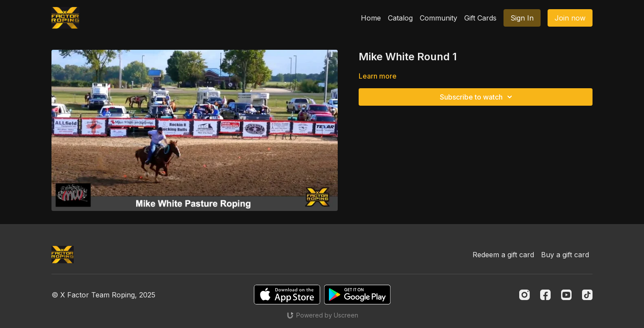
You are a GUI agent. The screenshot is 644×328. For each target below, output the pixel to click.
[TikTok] (587, 295)
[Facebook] (545, 295)
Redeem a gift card (503, 255)
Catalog (400, 18)
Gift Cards (480, 18)
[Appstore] (287, 295)
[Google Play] (357, 295)
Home (371, 18)
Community (438, 18)
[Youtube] (566, 295)
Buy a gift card (565, 255)
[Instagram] (524, 295)
